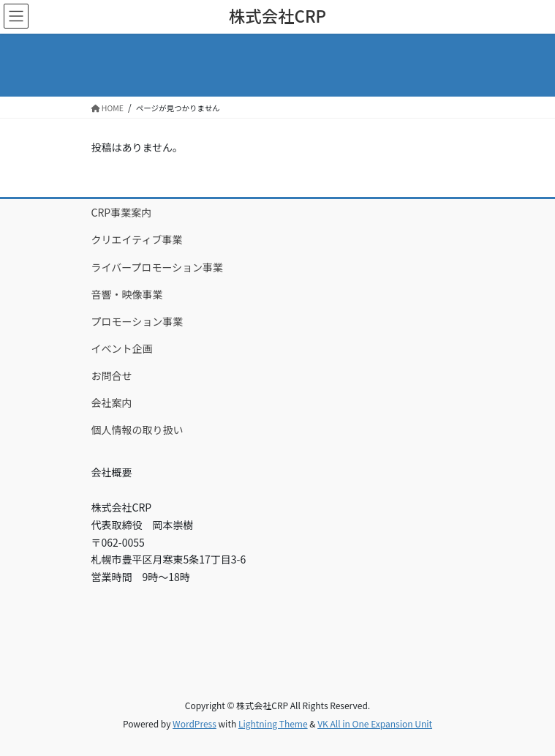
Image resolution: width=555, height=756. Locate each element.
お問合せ (112, 375)
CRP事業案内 (122, 212)
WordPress (195, 723)
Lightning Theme (273, 723)
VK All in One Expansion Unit (375, 723)
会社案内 (112, 403)
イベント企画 (122, 348)
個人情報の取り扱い (137, 430)
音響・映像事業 (127, 294)
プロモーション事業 (137, 321)
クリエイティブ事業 (137, 239)
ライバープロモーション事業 (158, 267)
